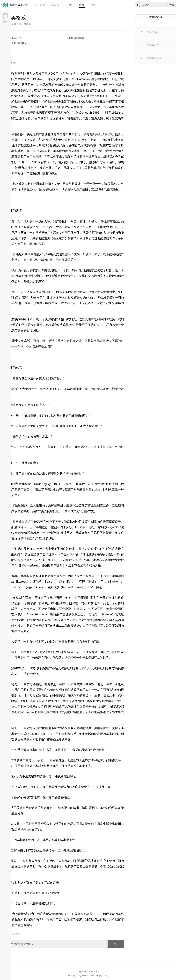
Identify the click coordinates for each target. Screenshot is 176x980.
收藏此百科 (156, 17)
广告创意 (97, 90)
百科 (82, 5)
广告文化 (15, 495)
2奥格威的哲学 (75, 38)
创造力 (25, 79)
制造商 (43, 707)
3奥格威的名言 (18, 43)
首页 (3, 5)
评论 (116, 944)
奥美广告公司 (24, 490)
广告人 (61, 560)
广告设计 (56, 140)
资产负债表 (28, 609)
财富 (93, 614)
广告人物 (12, 24)
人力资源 (40, 5)
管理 (14, 5)
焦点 (93, 5)
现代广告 (112, 549)
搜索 (172, 5)
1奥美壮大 (16, 38)
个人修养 (56, 5)
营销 (26, 5)
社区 (70, 5)
